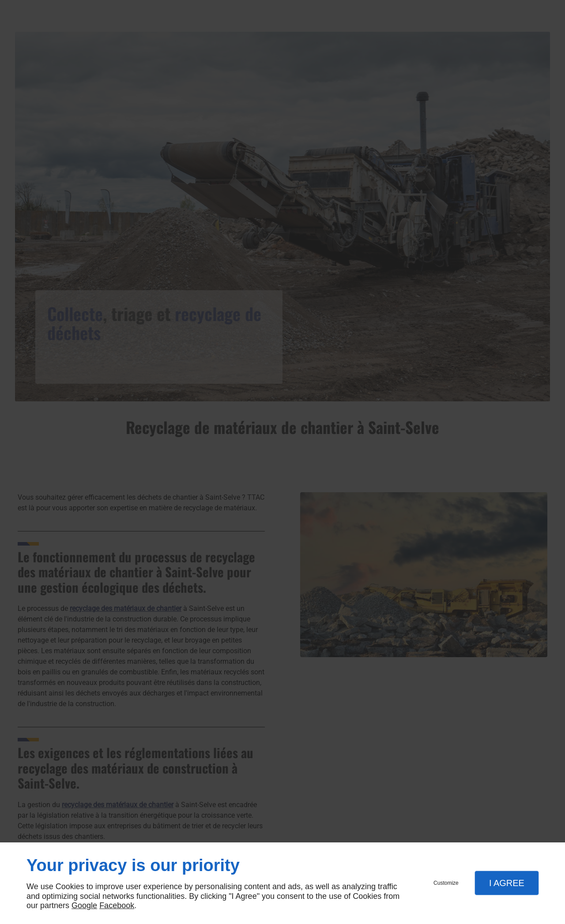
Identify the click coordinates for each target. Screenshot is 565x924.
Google (84, 905)
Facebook (117, 905)
